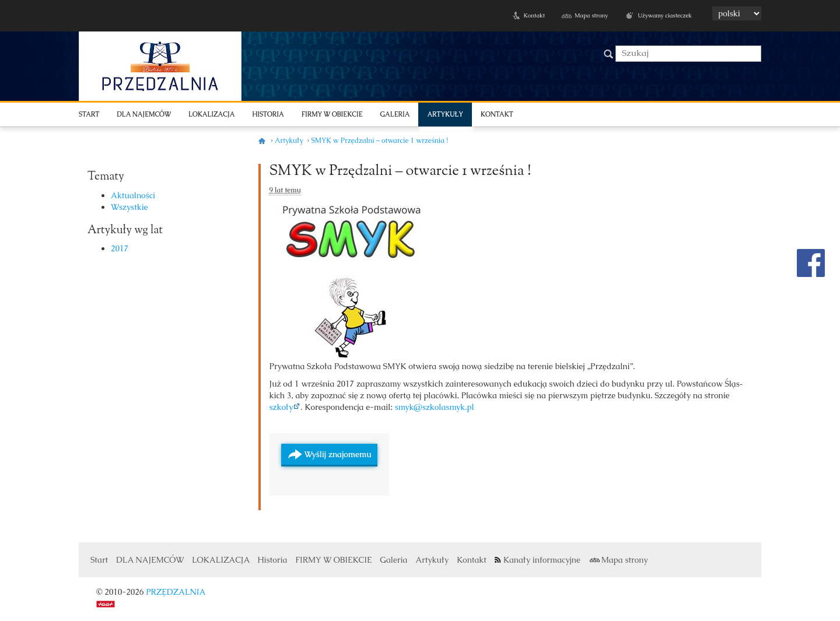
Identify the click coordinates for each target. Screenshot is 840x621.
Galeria (395, 114)
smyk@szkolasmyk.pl (435, 407)
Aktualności (133, 195)
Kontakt (534, 15)
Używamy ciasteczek (665, 15)
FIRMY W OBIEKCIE (332, 114)
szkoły (281, 407)
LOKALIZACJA (211, 114)
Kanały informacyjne (542, 560)
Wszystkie (129, 207)
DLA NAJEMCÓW (144, 114)
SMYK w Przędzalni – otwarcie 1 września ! (400, 171)
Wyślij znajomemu (338, 454)
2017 (120, 248)
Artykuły (445, 114)
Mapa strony (591, 15)
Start (89, 114)
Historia (268, 114)
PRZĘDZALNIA (176, 592)
